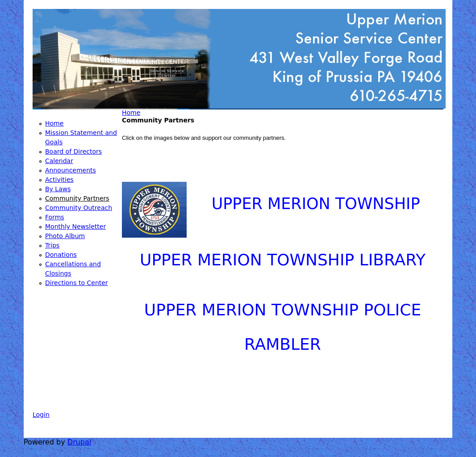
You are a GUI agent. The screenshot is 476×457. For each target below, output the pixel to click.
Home (131, 113)
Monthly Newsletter (75, 226)
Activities (59, 180)
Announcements (71, 170)
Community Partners (77, 198)
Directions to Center (77, 283)
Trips (52, 245)
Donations (61, 255)
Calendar (59, 161)
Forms (55, 217)
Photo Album (65, 236)
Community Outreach (79, 208)
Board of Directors (73, 151)
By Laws (58, 189)
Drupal (79, 442)
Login (41, 415)
